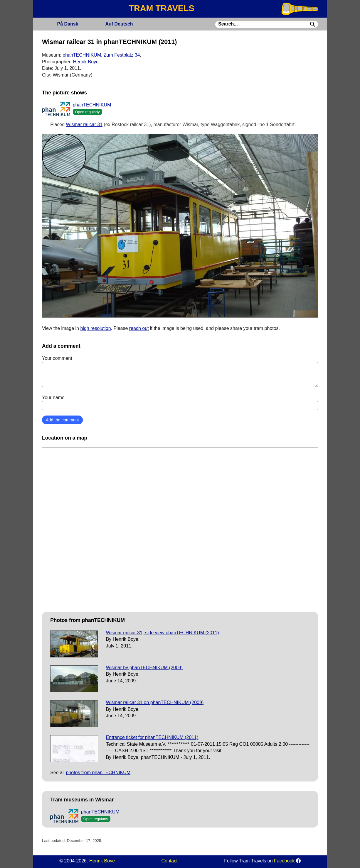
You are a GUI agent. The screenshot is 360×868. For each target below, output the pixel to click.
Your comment (180, 371)
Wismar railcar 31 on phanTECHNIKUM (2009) (155, 702)
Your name (180, 403)
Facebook (284, 861)
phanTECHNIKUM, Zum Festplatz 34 (101, 55)
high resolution (95, 328)
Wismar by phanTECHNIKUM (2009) (144, 668)
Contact (170, 861)
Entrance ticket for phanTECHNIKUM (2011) (152, 737)
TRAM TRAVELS (161, 8)
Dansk (68, 24)
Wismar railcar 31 (84, 124)
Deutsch (119, 24)
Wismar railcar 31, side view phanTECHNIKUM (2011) (163, 633)
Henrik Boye (86, 62)
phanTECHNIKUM (92, 105)
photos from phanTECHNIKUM (98, 773)
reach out (139, 328)
